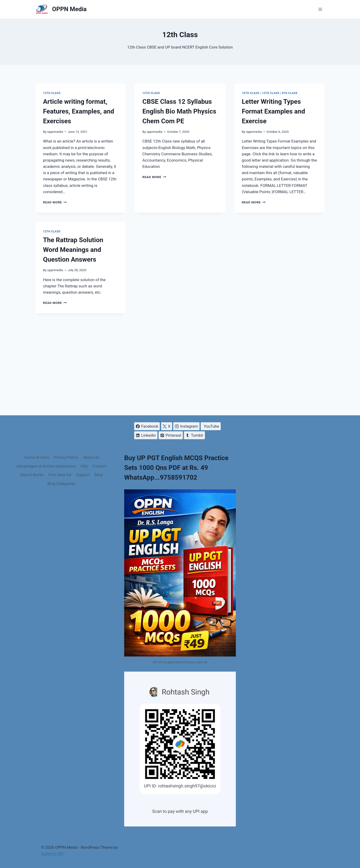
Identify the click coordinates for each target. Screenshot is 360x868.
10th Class (251, 93)
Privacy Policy (66, 457)
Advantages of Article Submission (46, 466)
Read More (55, 202)
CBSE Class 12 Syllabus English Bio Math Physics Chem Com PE (179, 111)
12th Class (52, 93)
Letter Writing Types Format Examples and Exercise (273, 111)
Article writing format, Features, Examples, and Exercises (79, 111)
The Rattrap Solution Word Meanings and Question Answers (73, 250)
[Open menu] (320, 9)
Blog (99, 475)
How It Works (32, 475)
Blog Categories (61, 484)
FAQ (84, 466)
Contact (99, 466)
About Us (91, 457)
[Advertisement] (180, 364)
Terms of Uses (36, 457)
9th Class (290, 93)
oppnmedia (55, 132)
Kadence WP (52, 854)
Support (83, 475)
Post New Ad (60, 475)
